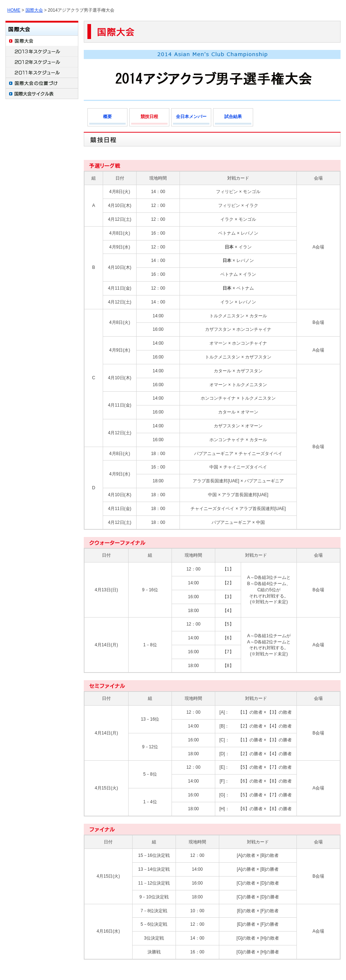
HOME (14, 10)
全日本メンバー (191, 117)
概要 (107, 117)
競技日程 (149, 117)
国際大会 (34, 10)
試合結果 (233, 117)
